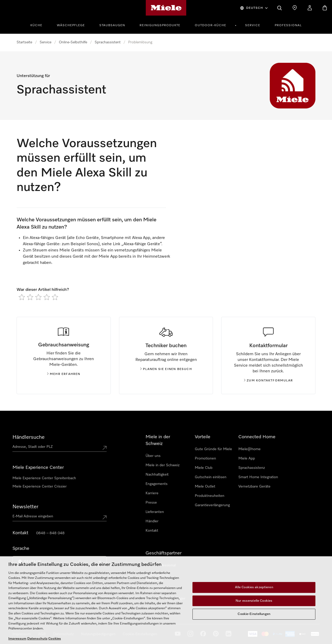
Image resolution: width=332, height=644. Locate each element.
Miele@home (250, 449)
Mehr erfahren (64, 374)
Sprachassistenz (252, 468)
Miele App (247, 458)
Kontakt (152, 531)
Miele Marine (156, 589)
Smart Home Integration (258, 477)
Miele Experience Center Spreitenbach (44, 478)
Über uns (153, 456)
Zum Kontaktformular (268, 381)
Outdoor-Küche (210, 25)
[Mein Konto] (310, 8)
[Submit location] (105, 448)
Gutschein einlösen (211, 477)
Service (253, 25)
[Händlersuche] (295, 8)
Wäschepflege (71, 25)
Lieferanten (155, 512)
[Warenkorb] (325, 8)
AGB (42, 634)
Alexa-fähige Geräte (142, 244)
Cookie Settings (136, 634)
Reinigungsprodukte (160, 25)
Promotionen (205, 458)
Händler (152, 521)
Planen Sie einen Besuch (166, 369)
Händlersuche (29, 437)
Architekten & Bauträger (165, 599)
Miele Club (204, 468)
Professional (288, 25)
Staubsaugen (112, 25)
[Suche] (280, 8)
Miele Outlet (205, 487)
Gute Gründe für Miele (213, 449)
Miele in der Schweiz (162, 465)
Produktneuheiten (210, 496)
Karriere (152, 493)
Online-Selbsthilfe (73, 42)
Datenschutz (63, 634)
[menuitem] (39, 25)
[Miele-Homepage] (166, 8)
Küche (36, 25)
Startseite (24, 42)
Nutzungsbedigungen (98, 634)
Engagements (157, 484)
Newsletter (25, 507)
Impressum (22, 634)
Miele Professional (161, 565)
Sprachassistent (108, 42)
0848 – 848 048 (50, 533)
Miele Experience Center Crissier (40, 487)
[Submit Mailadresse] (105, 517)
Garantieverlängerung (212, 505)
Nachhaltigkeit (157, 475)
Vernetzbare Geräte (254, 487)
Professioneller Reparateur (158, 577)
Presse (151, 503)
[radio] (22, 297)
